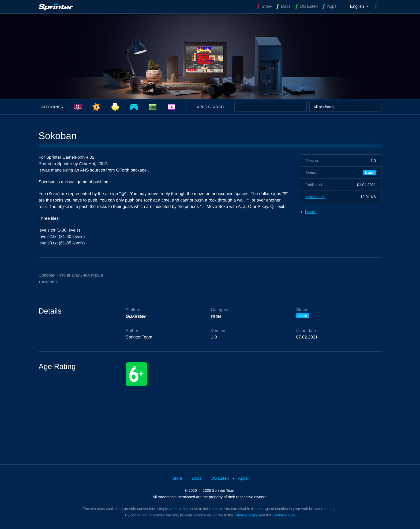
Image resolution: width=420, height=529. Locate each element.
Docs (197, 478)
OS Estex (220, 478)
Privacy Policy (246, 515)
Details (311, 212)
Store (177, 478)
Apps (243, 478)
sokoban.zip (315, 197)
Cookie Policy (284, 515)
